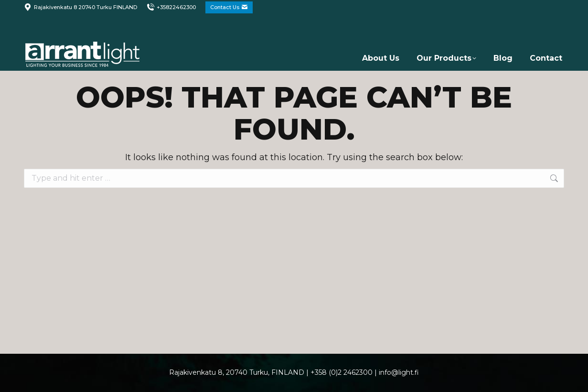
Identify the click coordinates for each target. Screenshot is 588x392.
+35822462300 (171, 7)
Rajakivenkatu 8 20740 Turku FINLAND (80, 7)
